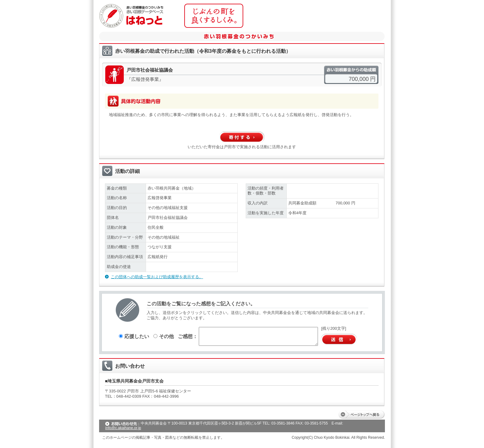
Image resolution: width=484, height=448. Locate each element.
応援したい (134, 336)
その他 (164, 336)
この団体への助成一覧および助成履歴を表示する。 (157, 277)
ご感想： (188, 336)
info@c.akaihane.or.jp (123, 428)
